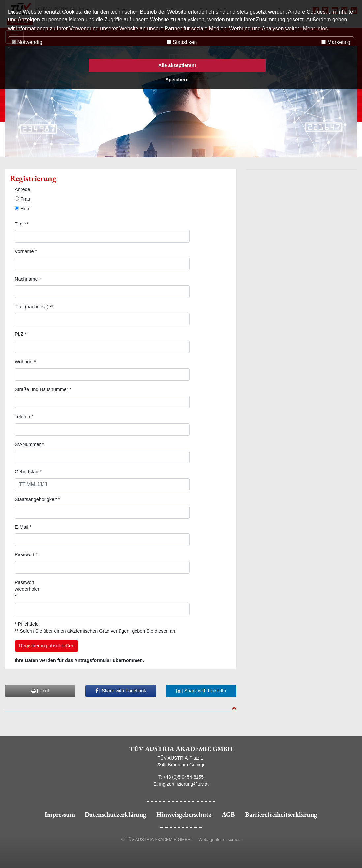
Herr (22, 209)
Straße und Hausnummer (43, 389)
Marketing (336, 42)
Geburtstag (28, 472)
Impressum (60, 814)
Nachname (28, 279)
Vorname (26, 251)
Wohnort (25, 362)
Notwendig (27, 42)
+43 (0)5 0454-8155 (183, 777)
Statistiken (182, 42)
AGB (228, 814)
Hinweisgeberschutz (184, 814)
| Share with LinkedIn (201, 691)
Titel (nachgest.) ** (34, 307)
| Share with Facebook (121, 691)
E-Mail (23, 527)
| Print (40, 691)
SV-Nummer (29, 444)
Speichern (177, 80)
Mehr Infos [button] (316, 29)
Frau (23, 199)
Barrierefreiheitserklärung (281, 814)
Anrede (22, 189)
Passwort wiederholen (28, 589)
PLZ (21, 334)
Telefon (24, 417)
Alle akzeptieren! (177, 65)
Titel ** (22, 224)
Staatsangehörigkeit (37, 499)
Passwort (26, 554)
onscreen (232, 839)
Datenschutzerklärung (116, 814)
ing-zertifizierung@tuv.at (184, 784)
